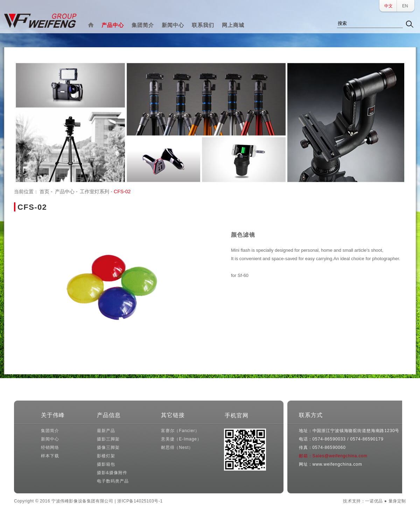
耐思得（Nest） (177, 447)
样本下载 (50, 456)
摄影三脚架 (108, 439)
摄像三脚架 (108, 447)
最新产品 (106, 431)
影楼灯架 (106, 456)
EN (405, 6)
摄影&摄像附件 (112, 473)
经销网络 (50, 447)
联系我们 (203, 25)
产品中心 (113, 25)
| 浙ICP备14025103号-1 (138, 501)
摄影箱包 (106, 464)
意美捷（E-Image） (181, 439)
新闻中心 (173, 25)
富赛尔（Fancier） (180, 431)
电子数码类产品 (113, 481)
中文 (388, 6)
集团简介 (143, 25)
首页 (44, 192)
